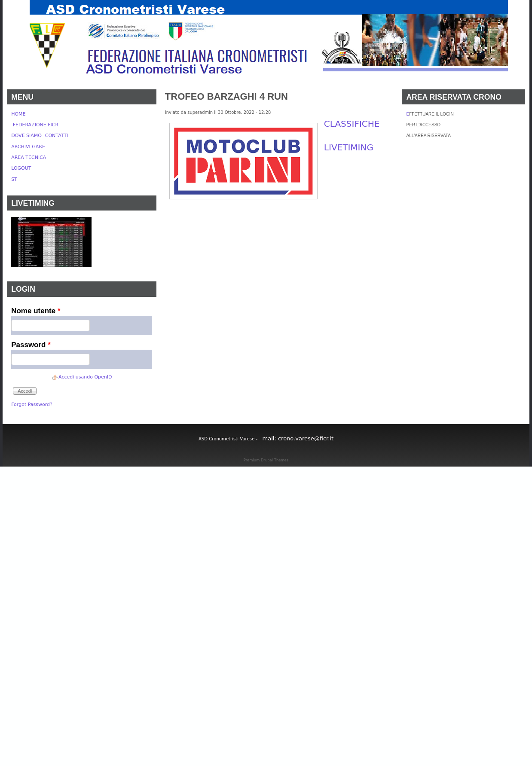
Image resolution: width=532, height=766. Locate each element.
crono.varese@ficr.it (306, 438)
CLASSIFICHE (352, 124)
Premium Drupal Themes (266, 460)
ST (14, 179)
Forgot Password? (32, 404)
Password (31, 345)
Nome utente (36, 311)
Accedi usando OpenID (85, 377)
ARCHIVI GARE (28, 147)
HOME (18, 114)
